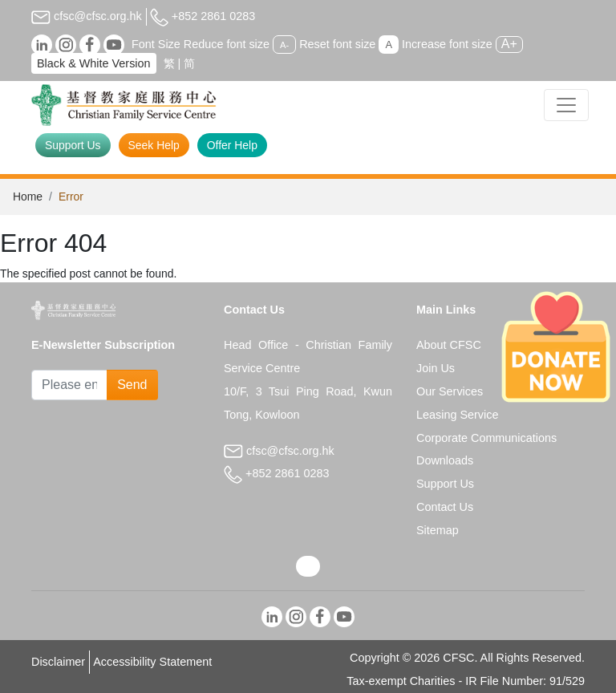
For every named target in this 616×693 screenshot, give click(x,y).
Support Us (73, 145)
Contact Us (445, 507)
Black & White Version (94, 63)
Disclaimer (58, 662)
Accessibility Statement (152, 662)
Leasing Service (457, 415)
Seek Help (154, 145)
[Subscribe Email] (69, 385)
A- (284, 45)
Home (28, 197)
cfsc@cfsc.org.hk (87, 16)
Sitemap (438, 530)
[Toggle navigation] (566, 105)
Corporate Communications (486, 438)
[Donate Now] (556, 346)
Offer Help (232, 145)
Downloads (445, 460)
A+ (509, 44)
